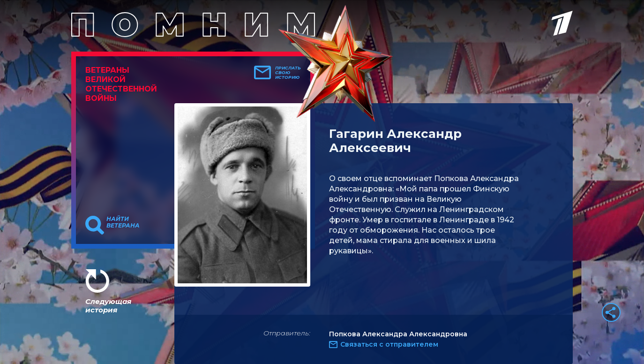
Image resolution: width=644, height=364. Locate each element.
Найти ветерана (123, 222)
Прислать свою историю (288, 73)
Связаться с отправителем (389, 344)
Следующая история (108, 306)
